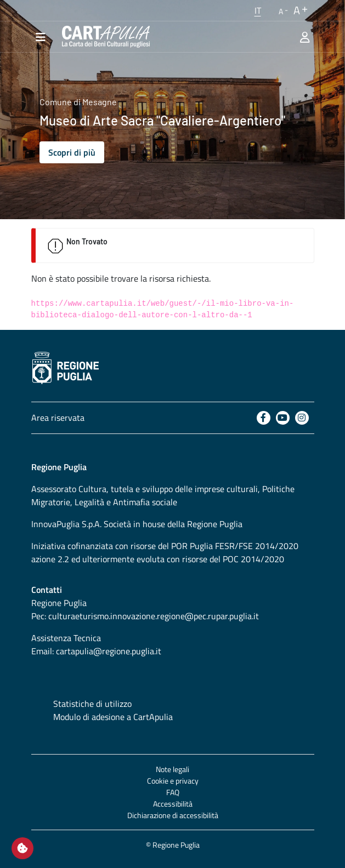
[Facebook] (264, 418)
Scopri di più (72, 152)
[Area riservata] (305, 37)
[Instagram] (302, 418)
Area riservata (58, 418)
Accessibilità (173, 804)
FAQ (173, 792)
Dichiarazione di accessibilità (173, 815)
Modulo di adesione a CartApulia (113, 717)
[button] (258, 10)
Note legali (173, 769)
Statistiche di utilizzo (92, 704)
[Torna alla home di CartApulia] (104, 37)
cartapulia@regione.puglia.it (109, 651)
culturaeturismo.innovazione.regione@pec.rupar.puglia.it (154, 616)
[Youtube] (283, 418)
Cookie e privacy (173, 781)
